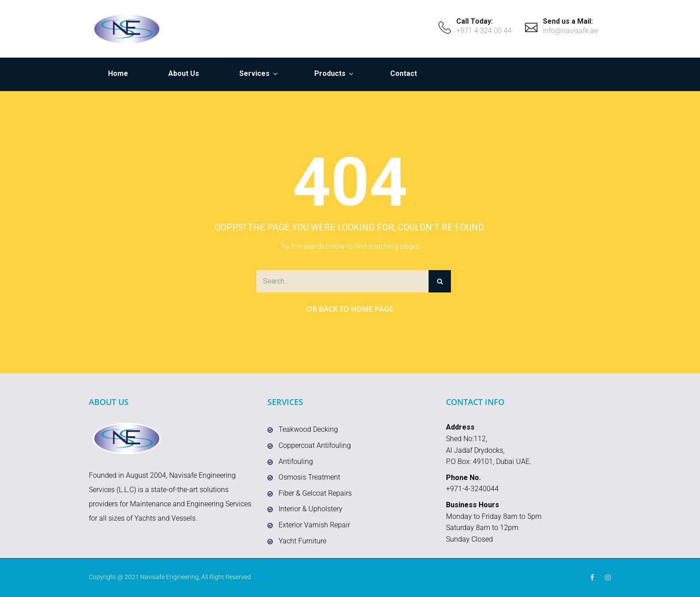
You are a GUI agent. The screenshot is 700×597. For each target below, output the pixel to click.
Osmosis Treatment (309, 477)
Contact (404, 73)
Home (118, 73)
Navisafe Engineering (169, 577)
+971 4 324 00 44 (484, 31)
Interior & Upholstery (310, 509)
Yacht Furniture (302, 541)
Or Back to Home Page (350, 309)
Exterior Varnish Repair (314, 525)
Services (254, 73)
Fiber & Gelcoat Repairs (315, 493)
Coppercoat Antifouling (315, 445)
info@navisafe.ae (570, 31)
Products (330, 73)
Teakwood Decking (308, 429)
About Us (184, 73)
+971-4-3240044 (472, 489)
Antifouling (296, 461)
